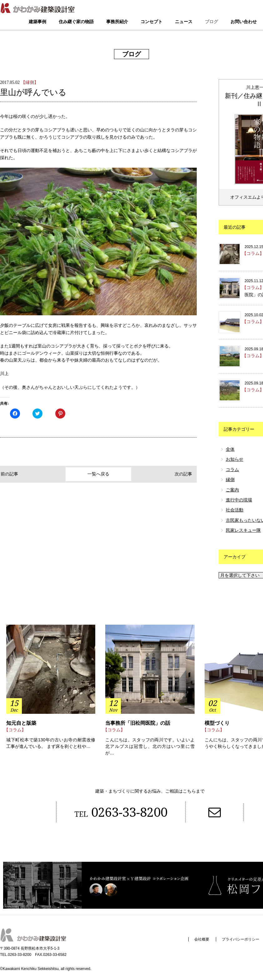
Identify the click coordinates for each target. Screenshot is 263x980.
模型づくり (217, 723)
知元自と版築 (21, 723)
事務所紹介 (117, 22)
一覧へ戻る (98, 474)
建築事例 (37, 22)
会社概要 (201, 940)
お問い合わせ (244, 22)
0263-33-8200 (121, 812)
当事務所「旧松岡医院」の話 (138, 723)
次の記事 (183, 474)
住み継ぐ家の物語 (76, 22)
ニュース (184, 22)
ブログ (211, 22)
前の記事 (13, 474)
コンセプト (151, 22)
